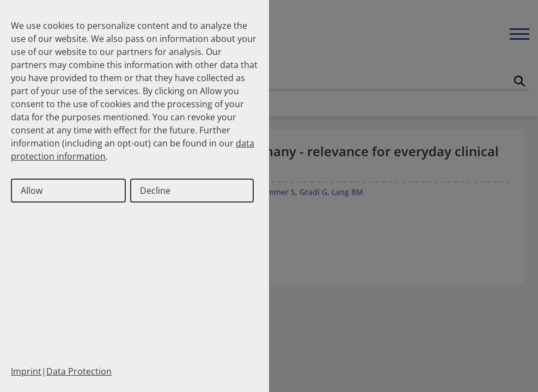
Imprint (26, 371)
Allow (32, 191)
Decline (155, 191)
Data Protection (79, 371)
